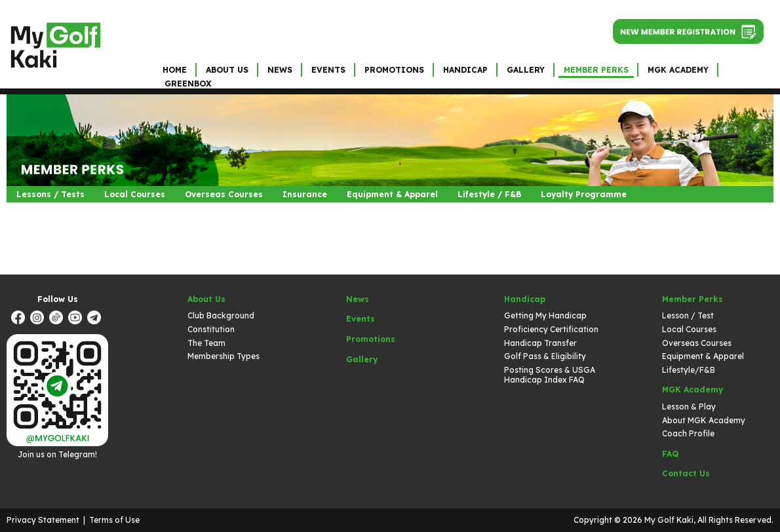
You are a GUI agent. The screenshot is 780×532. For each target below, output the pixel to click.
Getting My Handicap (545, 315)
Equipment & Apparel (392, 194)
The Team (206, 343)
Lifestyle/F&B (689, 370)
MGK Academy (678, 70)
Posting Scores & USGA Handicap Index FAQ (550, 375)
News (280, 70)
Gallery (526, 70)
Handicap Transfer (540, 343)
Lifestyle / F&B (489, 194)
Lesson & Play (689, 407)
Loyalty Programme (584, 194)
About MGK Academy (704, 420)
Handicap (465, 70)
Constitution (211, 329)
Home (175, 70)
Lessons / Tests (50, 194)
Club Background (221, 315)
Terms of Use (114, 520)
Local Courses (135, 194)
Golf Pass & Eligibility (545, 356)
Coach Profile (688, 433)
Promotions (394, 70)
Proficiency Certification (551, 329)
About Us (227, 70)
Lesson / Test (688, 315)
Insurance (305, 194)
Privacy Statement (43, 520)
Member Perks (596, 70)
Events (328, 70)
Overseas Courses (224, 194)
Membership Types (224, 356)
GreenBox (188, 84)
